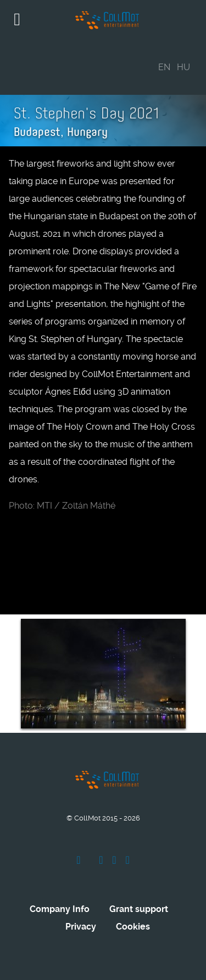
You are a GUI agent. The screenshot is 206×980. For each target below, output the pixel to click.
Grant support (139, 909)
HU (183, 67)
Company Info (60, 909)
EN (164, 67)
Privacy (81, 927)
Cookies (133, 927)
